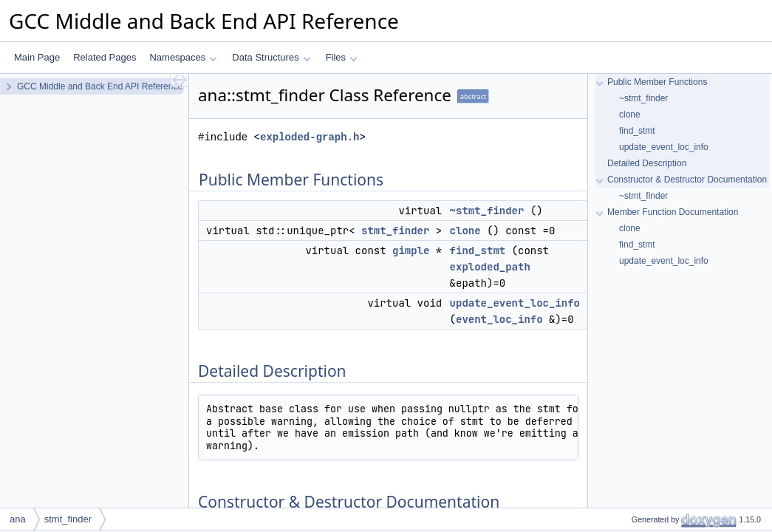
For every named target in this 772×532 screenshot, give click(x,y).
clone (465, 231)
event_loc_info (499, 319)
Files (342, 57)
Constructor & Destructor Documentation (687, 180)
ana (18, 519)
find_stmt (478, 250)
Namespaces (183, 57)
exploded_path (490, 267)
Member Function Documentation (673, 212)
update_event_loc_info (515, 303)
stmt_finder (395, 231)
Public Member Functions (657, 82)
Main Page (37, 57)
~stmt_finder (487, 211)
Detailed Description (647, 163)
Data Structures (271, 57)
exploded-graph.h (310, 137)
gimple (411, 250)
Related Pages (105, 57)
